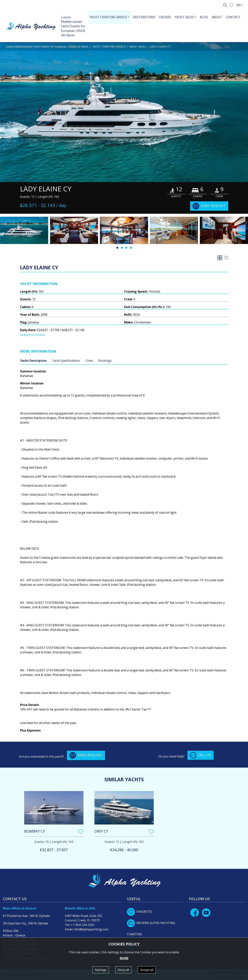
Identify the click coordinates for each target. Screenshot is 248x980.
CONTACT (233, 17)
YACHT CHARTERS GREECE (109, 46)
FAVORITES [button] (140, 912)
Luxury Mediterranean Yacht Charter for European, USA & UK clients (73, 26)
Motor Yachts (138, 46)
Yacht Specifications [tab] (66, 361)
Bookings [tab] (105, 361)
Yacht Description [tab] (33, 361)
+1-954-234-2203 (83, 925)
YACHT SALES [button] (184, 17)
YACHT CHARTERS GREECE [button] (108, 17)
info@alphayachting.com (91, 929)
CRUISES (165, 17)
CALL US (200, 755)
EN (238, 5)
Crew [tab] (89, 361)
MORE (124, 958)
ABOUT (217, 17)
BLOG (204, 17)
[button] (231, 5)
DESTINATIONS (144, 17)
